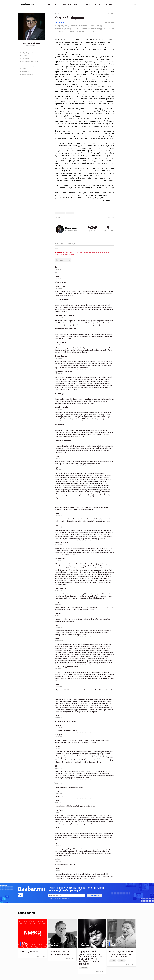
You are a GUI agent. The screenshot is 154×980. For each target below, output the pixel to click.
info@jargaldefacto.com (29, 62)
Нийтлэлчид (108, 4)
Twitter (23, 56)
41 (113, 23)
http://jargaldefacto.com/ (29, 53)
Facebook (24, 59)
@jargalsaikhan (31, 46)
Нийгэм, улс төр (54, 4)
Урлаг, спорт (79, 4)
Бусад (88, 4)
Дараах (111, 14)
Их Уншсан (25, 72)
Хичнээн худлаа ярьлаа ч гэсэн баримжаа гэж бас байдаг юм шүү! (121, 954)
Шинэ (23, 69)
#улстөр (113, 961)
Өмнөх (57, 14)
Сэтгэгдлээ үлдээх (63, 260)
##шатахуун (84, 968)
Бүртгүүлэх (95, 895)
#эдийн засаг (60, 213)
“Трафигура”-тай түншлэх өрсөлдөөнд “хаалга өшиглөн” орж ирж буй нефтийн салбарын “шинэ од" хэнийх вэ (91, 958)
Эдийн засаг (67, 4)
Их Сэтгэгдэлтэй (26, 74)
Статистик (97, 4)
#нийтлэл (70, 213)
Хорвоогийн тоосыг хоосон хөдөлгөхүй (59, 953)
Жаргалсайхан (60, 23)
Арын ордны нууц (29, 952)
